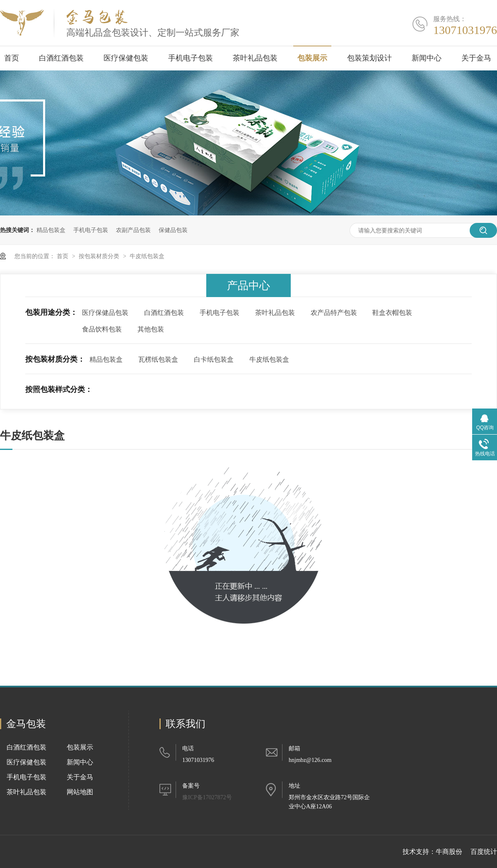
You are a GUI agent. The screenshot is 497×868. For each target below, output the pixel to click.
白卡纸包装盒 (214, 359)
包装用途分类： (51, 312)
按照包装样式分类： (59, 389)
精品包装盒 (51, 230)
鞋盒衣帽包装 (392, 313)
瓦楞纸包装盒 (158, 359)
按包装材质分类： (55, 359)
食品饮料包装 (102, 329)
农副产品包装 (133, 230)
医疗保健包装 (126, 58)
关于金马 (476, 58)
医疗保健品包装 (105, 313)
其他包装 (151, 329)
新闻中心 (427, 58)
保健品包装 (173, 230)
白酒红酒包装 (61, 58)
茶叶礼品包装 (255, 58)
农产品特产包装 (334, 313)
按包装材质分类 (100, 256)
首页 (12, 58)
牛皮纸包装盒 (147, 256)
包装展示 (312, 58)
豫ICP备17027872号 (207, 797)
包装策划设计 (369, 58)
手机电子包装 (191, 58)
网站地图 (80, 792)
